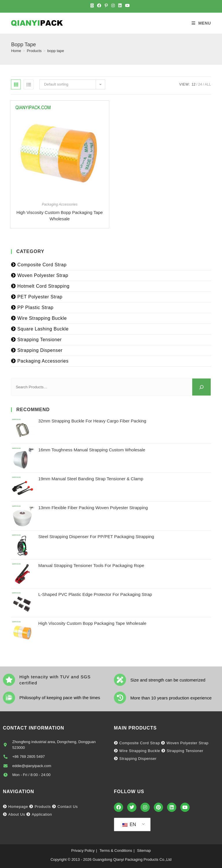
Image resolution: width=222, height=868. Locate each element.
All (208, 84)
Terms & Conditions (116, 851)
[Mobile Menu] (201, 23)
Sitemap (144, 851)
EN (129, 824)
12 (194, 84)
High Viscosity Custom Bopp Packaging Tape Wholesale (60, 216)
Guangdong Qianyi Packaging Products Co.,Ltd (132, 859)
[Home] (16, 51)
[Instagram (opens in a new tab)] (113, 5)
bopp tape (56, 51)
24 (200, 84)
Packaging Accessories (60, 204)
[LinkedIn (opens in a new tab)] (120, 5)
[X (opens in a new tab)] (93, 5)
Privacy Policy (83, 851)
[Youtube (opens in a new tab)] (127, 5)
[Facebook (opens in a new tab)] (99, 5)
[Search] (201, 387)
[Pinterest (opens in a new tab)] (106, 5)
